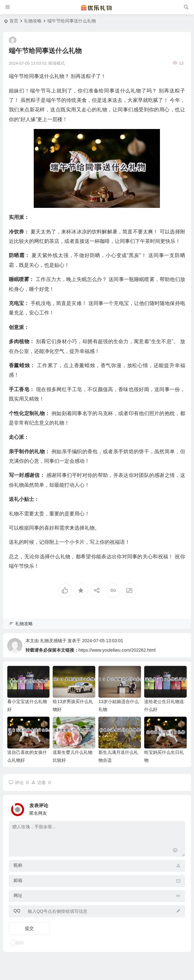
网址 (18, 895)
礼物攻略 (33, 21)
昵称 (18, 865)
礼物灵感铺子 (53, 641)
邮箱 (18, 880)
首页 (14, 21)
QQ (17, 911)
